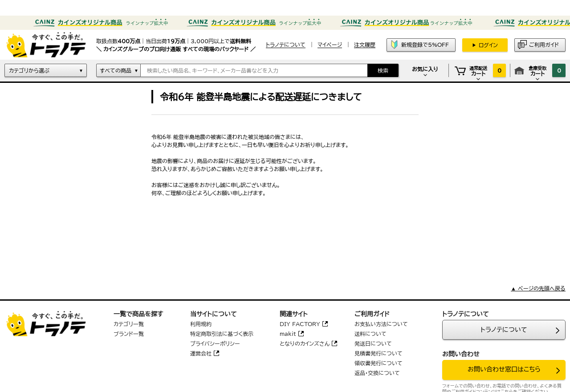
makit (288, 334)
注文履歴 (365, 45)
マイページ (330, 45)
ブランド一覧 (129, 334)
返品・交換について (377, 373)
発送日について (373, 343)
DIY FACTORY (300, 324)
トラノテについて (504, 330)
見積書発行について (379, 353)
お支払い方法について (381, 324)
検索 (383, 70)
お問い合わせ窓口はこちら (504, 369)
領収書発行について (379, 363)
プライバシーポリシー (215, 343)
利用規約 (201, 324)
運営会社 (201, 353)
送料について (370, 334)
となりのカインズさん (305, 343)
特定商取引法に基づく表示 (222, 334)
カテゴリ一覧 (129, 324)
